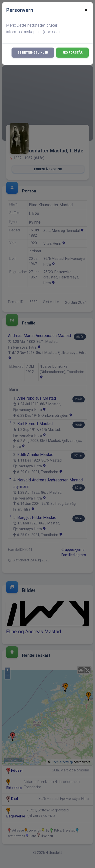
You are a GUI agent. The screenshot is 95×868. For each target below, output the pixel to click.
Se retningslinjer (33, 53)
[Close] (86, 10)
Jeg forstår (72, 53)
